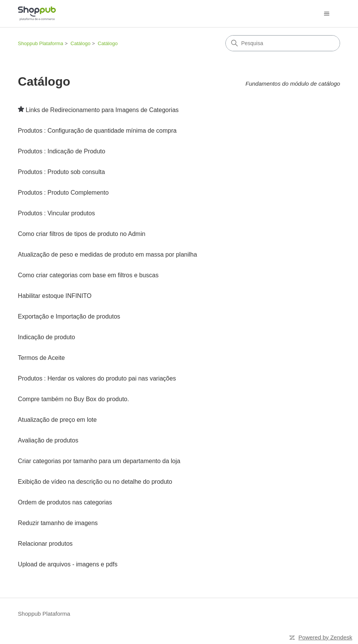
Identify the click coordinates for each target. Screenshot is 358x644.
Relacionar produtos (45, 544)
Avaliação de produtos (48, 440)
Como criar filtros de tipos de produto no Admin (82, 234)
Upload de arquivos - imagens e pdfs (68, 564)
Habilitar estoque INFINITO (55, 296)
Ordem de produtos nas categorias (65, 502)
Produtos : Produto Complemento (63, 193)
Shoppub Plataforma (41, 43)
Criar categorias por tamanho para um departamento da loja (99, 461)
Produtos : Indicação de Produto (62, 151)
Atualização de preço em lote (57, 420)
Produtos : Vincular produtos (57, 213)
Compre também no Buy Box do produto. (74, 399)
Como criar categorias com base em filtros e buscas (88, 275)
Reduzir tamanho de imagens (58, 523)
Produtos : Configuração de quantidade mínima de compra (97, 131)
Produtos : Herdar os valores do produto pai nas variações (97, 378)
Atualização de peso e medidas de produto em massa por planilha (108, 255)
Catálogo (81, 43)
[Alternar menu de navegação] (326, 14)
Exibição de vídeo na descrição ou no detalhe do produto (95, 482)
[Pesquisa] (283, 43)
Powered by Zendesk (325, 637)
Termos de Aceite (41, 358)
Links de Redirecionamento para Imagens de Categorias (102, 110)
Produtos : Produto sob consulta (62, 172)
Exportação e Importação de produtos (69, 316)
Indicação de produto (46, 337)
